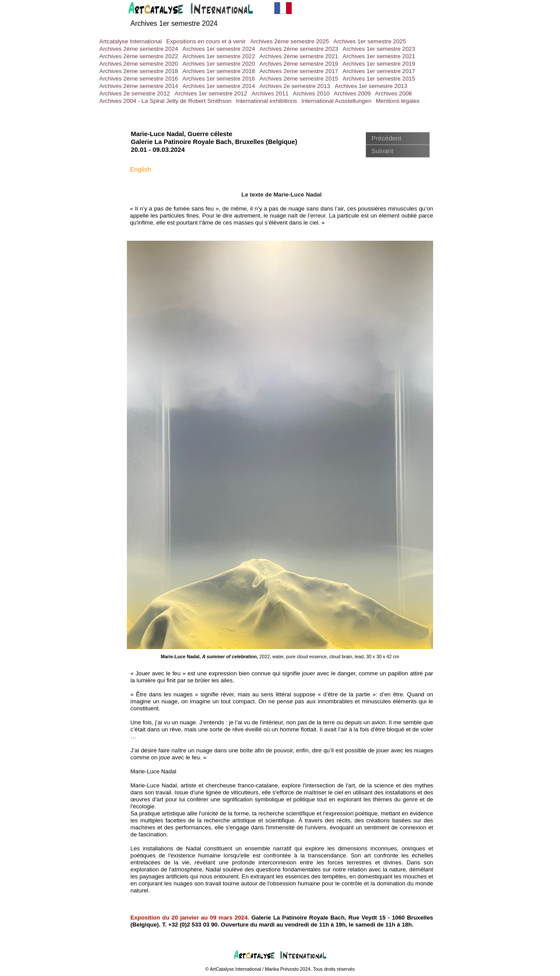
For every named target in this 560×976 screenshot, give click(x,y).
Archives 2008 (393, 93)
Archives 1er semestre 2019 (379, 64)
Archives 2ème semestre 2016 (139, 79)
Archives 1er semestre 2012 (211, 93)
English (140, 169)
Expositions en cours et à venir (206, 41)
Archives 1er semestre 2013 (371, 86)
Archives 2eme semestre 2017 (299, 71)
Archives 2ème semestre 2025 (290, 41)
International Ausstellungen (336, 101)
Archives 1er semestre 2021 (379, 56)
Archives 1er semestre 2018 (219, 71)
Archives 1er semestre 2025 (370, 41)
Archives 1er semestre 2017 (379, 71)
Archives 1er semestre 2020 (219, 64)
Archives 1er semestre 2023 (379, 49)
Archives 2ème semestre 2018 (139, 71)
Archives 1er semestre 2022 (219, 56)
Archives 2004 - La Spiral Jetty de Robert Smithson (165, 101)
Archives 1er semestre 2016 (219, 79)
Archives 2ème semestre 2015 (299, 79)
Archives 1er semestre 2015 (379, 79)
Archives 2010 (311, 93)
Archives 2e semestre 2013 (295, 86)
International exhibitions (266, 101)
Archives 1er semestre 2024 (219, 49)
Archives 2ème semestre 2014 (139, 86)
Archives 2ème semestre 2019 (299, 64)
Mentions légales (398, 101)
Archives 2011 (270, 93)
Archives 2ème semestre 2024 (139, 49)
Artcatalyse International (131, 41)
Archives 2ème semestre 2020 (139, 64)
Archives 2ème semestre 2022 (139, 56)
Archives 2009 (352, 93)
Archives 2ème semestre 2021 (299, 56)
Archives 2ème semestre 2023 (299, 49)
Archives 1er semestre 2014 (219, 86)
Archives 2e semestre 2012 (135, 93)
